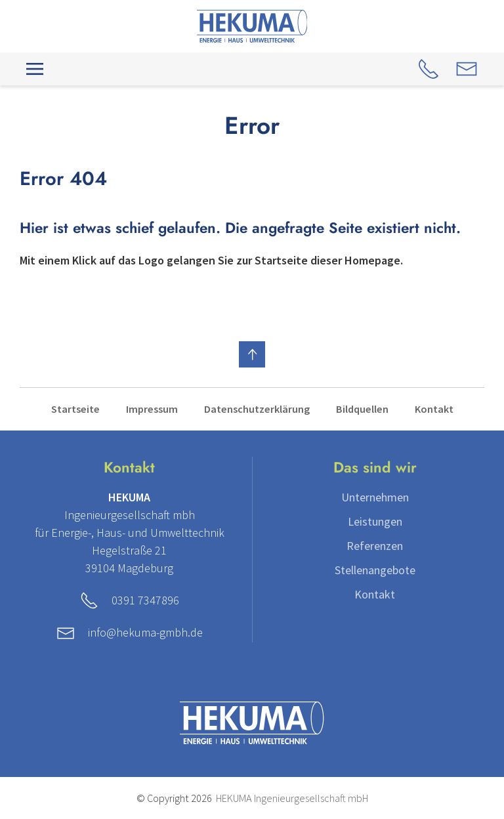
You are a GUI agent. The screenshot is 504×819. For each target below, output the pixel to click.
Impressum (152, 409)
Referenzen (375, 546)
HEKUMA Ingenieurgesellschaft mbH (292, 798)
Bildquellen (362, 409)
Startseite (75, 409)
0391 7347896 (145, 600)
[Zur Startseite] (252, 25)
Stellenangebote (375, 570)
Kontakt (434, 409)
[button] (35, 69)
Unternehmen (375, 497)
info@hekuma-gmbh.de (145, 632)
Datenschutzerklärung (257, 409)
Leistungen (375, 521)
